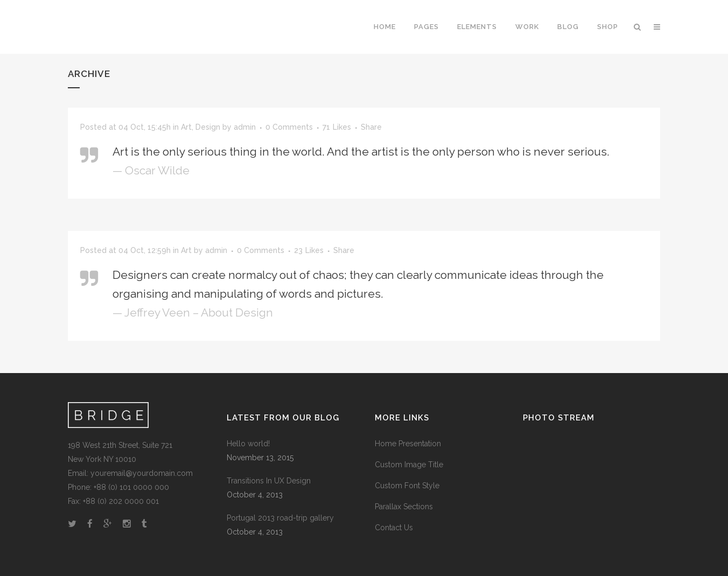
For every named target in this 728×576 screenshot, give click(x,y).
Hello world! (248, 444)
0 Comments (289, 127)
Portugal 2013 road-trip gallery (280, 518)
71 (337, 127)
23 (309, 250)
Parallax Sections (404, 507)
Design (208, 127)
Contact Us (394, 528)
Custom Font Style (407, 486)
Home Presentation (408, 444)
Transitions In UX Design (269, 481)
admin (245, 127)
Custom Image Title (409, 465)
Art (186, 127)
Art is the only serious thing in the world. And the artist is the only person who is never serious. (361, 152)
